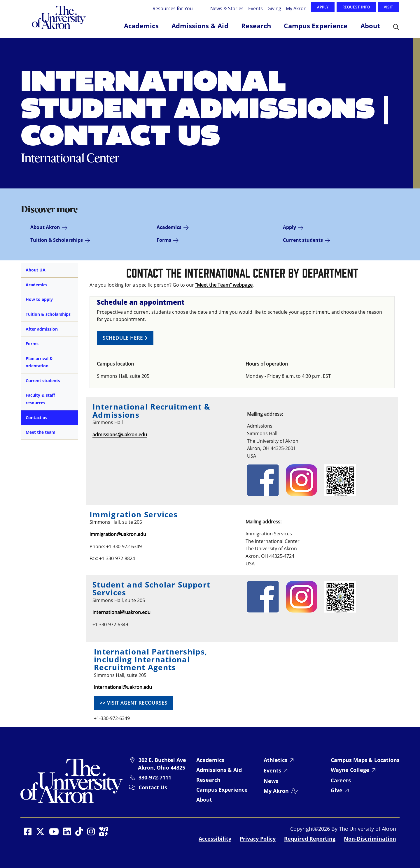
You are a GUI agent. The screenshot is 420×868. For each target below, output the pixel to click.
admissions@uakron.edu (120, 435)
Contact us (36, 418)
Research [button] (256, 26)
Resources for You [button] (173, 8)
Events (256, 8)
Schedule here (125, 338)
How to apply (39, 299)
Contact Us (153, 787)
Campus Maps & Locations (365, 760)
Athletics (275, 760)
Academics (169, 227)
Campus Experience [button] (316, 26)
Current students (303, 240)
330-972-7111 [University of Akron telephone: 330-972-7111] (155, 777)
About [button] (370, 26)
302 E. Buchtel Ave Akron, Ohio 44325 (162, 764)
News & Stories (227, 8)
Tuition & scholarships (48, 314)
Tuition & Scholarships (57, 240)
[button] (396, 27)
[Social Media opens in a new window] (28, 832)
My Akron (276, 791)
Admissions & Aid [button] (200, 26)
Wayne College (350, 770)
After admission (42, 329)
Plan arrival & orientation (39, 362)
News (271, 781)
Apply (323, 7)
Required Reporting (310, 839)
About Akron (45, 227)
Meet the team (41, 432)
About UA (36, 270)
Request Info (356, 7)
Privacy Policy (258, 839)
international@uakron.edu (121, 612)
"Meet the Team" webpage (224, 285)
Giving (274, 8)
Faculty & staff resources (40, 399)
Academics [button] (141, 26)
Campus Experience (222, 790)
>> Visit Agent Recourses (134, 703)
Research (208, 780)
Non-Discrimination (370, 839)
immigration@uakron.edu (118, 534)
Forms (164, 240)
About (204, 800)
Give (337, 790)
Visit (388, 7)
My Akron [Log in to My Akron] (296, 8)
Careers (341, 780)
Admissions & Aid (219, 770)
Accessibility (215, 839)
